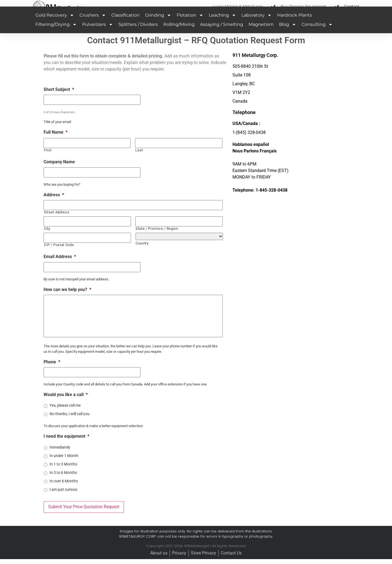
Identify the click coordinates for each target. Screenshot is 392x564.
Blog (288, 31)
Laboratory (257, 22)
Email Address (60, 262)
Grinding (158, 22)
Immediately (60, 453)
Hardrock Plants (295, 21)
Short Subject (59, 96)
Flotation (190, 22)
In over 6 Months (64, 487)
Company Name (59, 168)
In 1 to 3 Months (63, 470)
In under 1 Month (64, 461)
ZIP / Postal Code (59, 250)
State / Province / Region (157, 234)
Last (139, 156)
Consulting (317, 31)
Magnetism (261, 31)
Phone (52, 368)
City (47, 234)
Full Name (56, 138)
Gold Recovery (55, 22)
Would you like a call (66, 400)
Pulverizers (98, 31)
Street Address (56, 218)
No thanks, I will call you (70, 419)
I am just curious (63, 495)
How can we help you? (67, 294)
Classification (125, 21)
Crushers (93, 22)
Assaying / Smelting (222, 31)
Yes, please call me (65, 411)
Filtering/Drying (56, 31)
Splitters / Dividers (138, 31)
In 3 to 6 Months (63, 478)
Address (54, 200)
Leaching (222, 22)
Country (142, 248)
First (48, 156)
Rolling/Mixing (179, 31)
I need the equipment (66, 442)
